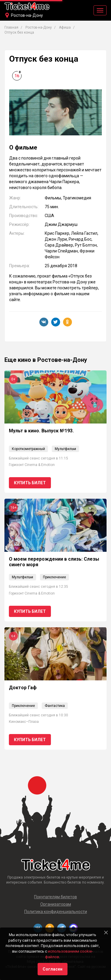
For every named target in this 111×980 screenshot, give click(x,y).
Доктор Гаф (23, 688)
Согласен (53, 969)
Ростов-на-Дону (27, 15)
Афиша (65, 27)
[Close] (106, 933)
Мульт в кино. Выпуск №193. (41, 431)
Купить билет (30, 483)
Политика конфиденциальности (56, 912)
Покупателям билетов (55, 897)
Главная (11, 27)
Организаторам (56, 904)
